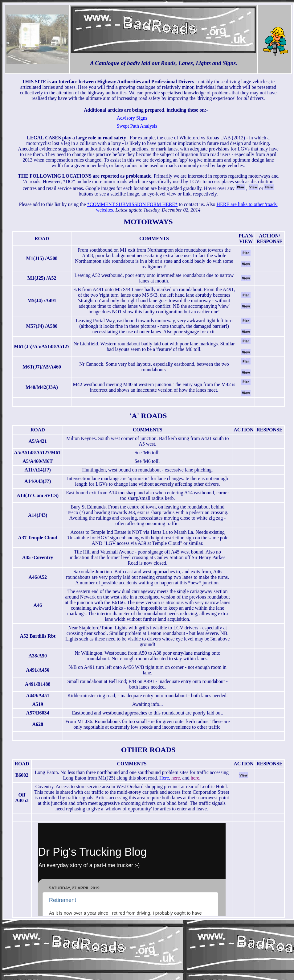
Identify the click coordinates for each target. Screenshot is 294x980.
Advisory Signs (132, 118)
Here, (165, 778)
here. (196, 778)
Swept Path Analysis (137, 126)
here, (177, 778)
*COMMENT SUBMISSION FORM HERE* (133, 204)
